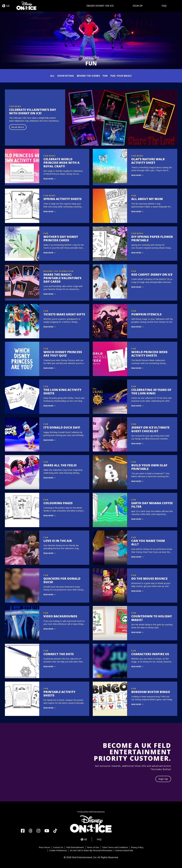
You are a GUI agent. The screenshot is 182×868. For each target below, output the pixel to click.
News (18, 106)
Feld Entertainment (75, 847)
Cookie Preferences (58, 850)
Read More (18, 127)
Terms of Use (93, 847)
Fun (105, 76)
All (52, 76)
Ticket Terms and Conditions (115, 847)
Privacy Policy (137, 847)
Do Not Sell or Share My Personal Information (91, 850)
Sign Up (138, 6)
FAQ (164, 6)
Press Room (44, 847)
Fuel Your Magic (121, 76)
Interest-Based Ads (124, 850)
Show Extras (66, 76)
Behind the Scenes (88, 76)
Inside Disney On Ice (100, 6)
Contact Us (58, 847)
